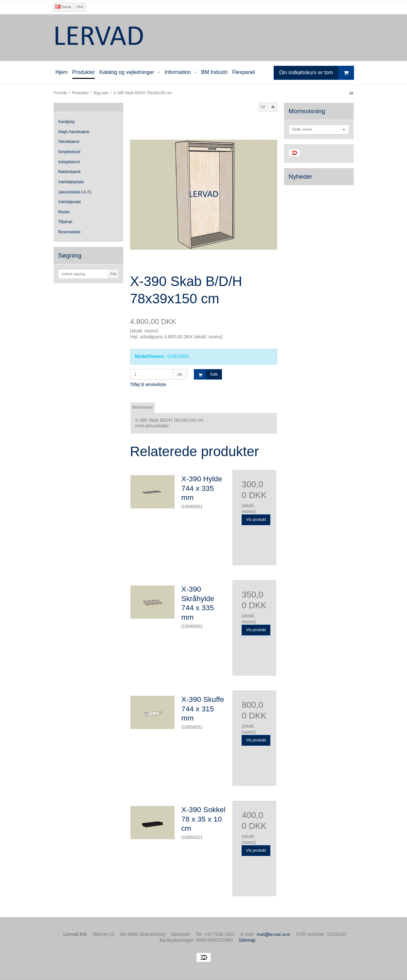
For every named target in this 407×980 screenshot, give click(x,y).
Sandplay (67, 122)
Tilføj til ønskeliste (148, 384)
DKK (80, 7)
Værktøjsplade (71, 182)
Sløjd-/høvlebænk (74, 132)
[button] (263, 107)
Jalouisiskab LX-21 (75, 192)
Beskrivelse (143, 407)
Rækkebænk (69, 172)
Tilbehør (65, 222)
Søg (113, 274)
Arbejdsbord (69, 162)
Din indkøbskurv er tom (316, 73)
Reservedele (69, 232)
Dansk (63, 7)
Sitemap (247, 940)
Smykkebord (69, 152)
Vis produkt (256, 520)
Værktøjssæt (69, 202)
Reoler (64, 212)
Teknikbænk (69, 142)
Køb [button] (206, 374)
